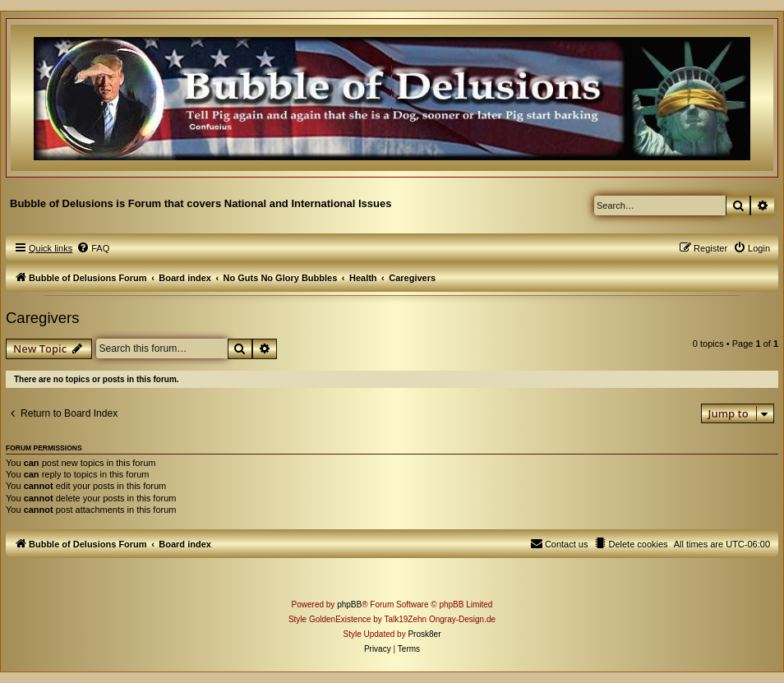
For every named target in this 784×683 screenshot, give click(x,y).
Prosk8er (424, 634)
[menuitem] (93, 248)
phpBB (349, 605)
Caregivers (42, 318)
